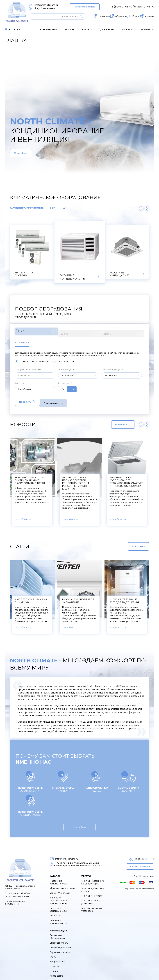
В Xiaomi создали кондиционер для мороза (28, 478)
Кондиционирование (27, 208)
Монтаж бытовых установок (91, 900)
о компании (48, 29)
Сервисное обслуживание (58, 935)
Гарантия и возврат (60, 950)
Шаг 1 (31, 333)
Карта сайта (56, 974)
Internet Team (148, 887)
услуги (69, 29)
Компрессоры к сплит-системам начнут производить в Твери (78, 478)
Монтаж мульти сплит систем (93, 888)
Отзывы (127, 29)
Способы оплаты (59, 941)
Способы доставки (60, 945)
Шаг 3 (90, 333)
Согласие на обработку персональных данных (18, 892)
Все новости (116, 422)
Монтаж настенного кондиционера (93, 880)
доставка (107, 29)
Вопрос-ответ (57, 959)
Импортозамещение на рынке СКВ (31, 599)
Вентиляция (59, 208)
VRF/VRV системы (60, 891)
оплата (87, 29)
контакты (147, 29)
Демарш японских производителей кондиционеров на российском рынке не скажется (125, 481)
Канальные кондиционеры (58, 920)
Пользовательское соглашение (15, 900)
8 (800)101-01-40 (141, 857)
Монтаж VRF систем (93, 894)
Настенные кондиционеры (58, 880)
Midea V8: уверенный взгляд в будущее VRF (124, 599)
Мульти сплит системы (62, 886)
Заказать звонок (85, 6)
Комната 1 (23, 341)
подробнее (21, 517)
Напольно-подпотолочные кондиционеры (59, 898)
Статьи (53, 955)
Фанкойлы (55, 913)
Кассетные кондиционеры (58, 907)
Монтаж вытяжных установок (92, 907)
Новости (55, 964)
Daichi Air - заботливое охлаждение (78, 599)
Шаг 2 (60, 333)
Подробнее (28, 153)
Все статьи (131, 544)
